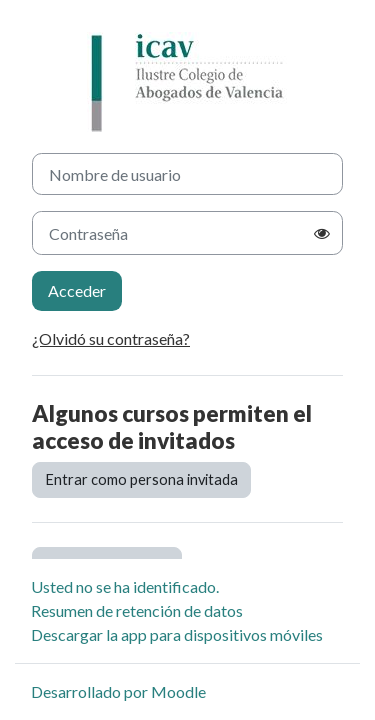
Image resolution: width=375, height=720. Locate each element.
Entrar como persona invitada (141, 479)
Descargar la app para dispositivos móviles (177, 634)
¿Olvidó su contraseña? (111, 338)
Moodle (178, 691)
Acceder (77, 290)
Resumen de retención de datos (137, 610)
